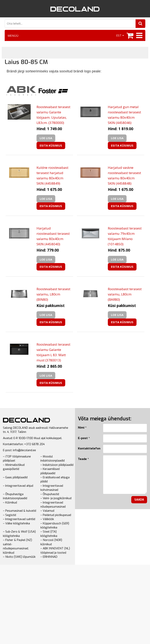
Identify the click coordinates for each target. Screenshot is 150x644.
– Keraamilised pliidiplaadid (50, 471)
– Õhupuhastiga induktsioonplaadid (15, 496)
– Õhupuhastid (50, 494)
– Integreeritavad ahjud (18, 486)
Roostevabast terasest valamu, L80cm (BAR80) (125, 294)
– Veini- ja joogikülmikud (56, 498)
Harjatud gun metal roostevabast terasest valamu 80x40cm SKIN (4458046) (124, 115)
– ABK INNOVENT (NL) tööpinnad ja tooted (55, 550)
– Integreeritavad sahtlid (19, 519)
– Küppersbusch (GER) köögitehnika (55, 525)
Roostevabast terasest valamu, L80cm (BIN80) (53, 294)
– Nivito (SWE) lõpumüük (19, 557)
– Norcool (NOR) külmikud (51, 542)
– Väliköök (47, 519)
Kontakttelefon (87, 448)
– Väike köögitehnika (16, 523)
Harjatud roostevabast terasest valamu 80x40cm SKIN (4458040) (53, 236)
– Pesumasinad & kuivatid (20, 511)
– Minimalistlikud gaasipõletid (14, 467)
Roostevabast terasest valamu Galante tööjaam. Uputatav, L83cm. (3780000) (53, 115)
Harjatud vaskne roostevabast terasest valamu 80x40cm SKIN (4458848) (124, 175)
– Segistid (9, 515)
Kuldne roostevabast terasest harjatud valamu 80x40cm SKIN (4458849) (52, 175)
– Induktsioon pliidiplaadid (57, 465)
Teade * (83, 459)
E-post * (84, 438)
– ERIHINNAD (49, 557)
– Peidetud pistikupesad (56, 515)
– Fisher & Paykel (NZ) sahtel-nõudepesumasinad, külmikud (17, 546)
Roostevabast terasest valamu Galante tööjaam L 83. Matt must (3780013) (53, 352)
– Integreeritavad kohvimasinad (52, 488)
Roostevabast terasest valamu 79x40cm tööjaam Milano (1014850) (125, 236)
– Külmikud (10, 503)
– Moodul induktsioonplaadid (53, 459)
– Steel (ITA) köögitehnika (49, 534)
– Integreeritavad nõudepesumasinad (53, 505)
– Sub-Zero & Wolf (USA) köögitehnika (19, 534)
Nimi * (82, 428)
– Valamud (47, 511)
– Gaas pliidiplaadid (15, 477)
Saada (139, 500)
